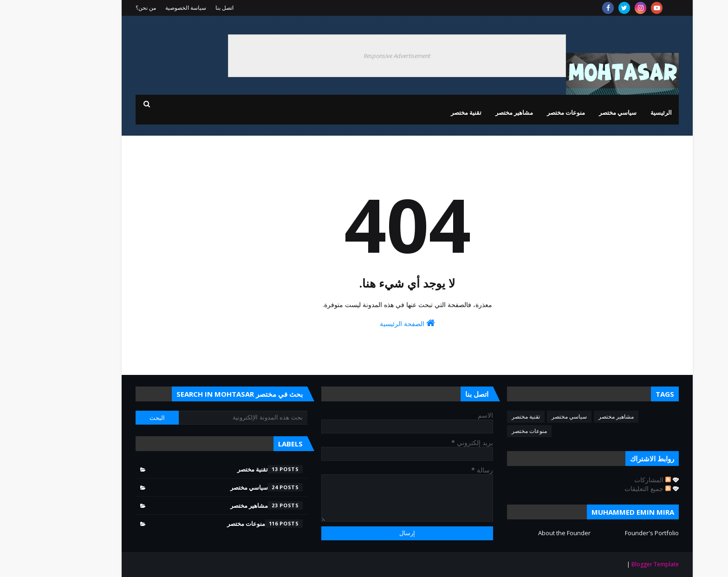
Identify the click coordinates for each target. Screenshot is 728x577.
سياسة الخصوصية (143, 8)
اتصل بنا (181, 8)
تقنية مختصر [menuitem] (423, 112)
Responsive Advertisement (354, 56)
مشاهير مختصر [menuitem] (471, 112)
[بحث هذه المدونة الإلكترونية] (200, 418)
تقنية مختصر (483, 416)
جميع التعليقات (604, 488)
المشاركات (609, 480)
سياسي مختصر (526, 416)
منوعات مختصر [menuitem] (523, 112)
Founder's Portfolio (609, 533)
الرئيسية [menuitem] (618, 112)
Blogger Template (612, 564)
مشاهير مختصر (573, 416)
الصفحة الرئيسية (364, 323)
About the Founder (521, 533)
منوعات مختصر (486, 431)
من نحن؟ (103, 8)
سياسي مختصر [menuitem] (575, 112)
